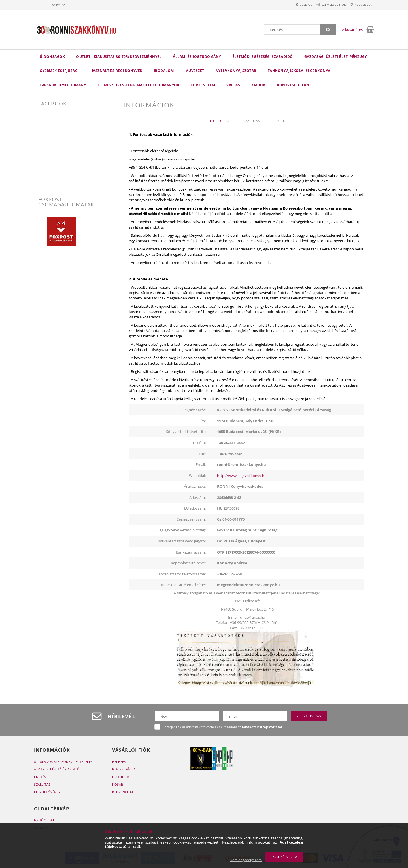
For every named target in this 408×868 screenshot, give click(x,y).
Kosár (118, 784)
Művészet (195, 71)
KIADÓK (258, 85)
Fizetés (40, 777)
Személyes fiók (327, 5)
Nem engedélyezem (246, 860)
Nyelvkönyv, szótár (236, 71)
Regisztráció (124, 769)
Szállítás (42, 784)
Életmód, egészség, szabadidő (263, 57)
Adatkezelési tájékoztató (57, 769)
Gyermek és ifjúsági (59, 71)
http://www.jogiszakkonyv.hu (242, 476)
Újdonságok (52, 57)
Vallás (233, 85)
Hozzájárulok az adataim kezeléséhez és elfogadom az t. (223, 727)
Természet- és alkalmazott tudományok (138, 85)
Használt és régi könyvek (116, 71)
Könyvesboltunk (294, 85)
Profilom (121, 777)
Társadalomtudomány (63, 85)
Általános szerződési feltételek (63, 762)
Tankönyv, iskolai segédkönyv (299, 71)
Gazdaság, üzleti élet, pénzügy (336, 57)
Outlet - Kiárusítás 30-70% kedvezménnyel (119, 57)
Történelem (203, 85)
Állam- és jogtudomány (197, 57)
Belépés (294, 5)
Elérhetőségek (47, 792)
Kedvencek (361, 5)
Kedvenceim (123, 792)
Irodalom (164, 71)
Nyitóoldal (44, 820)
